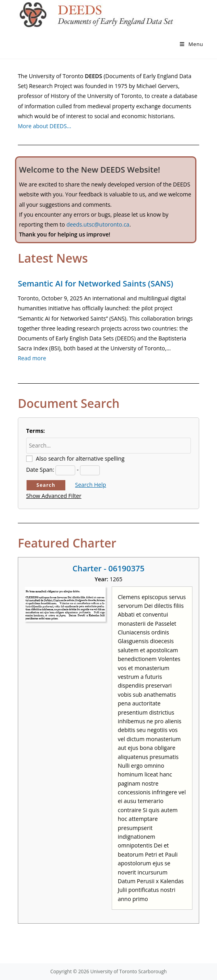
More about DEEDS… (45, 126)
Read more (32, 358)
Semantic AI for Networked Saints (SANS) (95, 283)
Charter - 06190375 (108, 568)
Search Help (91, 485)
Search (46, 485)
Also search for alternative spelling (80, 458)
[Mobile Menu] (191, 44)
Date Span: (40, 470)
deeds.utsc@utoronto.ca (98, 224)
